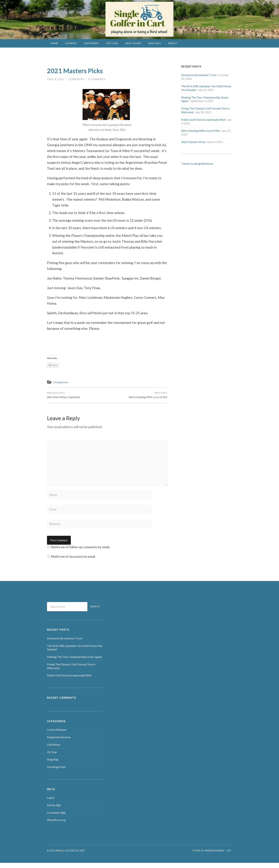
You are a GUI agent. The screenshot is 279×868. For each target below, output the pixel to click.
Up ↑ (230, 856)
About (173, 43)
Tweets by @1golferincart (197, 164)
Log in (51, 803)
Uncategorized (62, 382)
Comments (56, 818)
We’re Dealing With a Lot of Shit (146, 396)
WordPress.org (56, 825)
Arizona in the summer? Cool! (199, 75)
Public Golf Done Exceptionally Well (203, 120)
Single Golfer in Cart (70, 856)
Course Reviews (57, 735)
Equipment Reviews (59, 742)
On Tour (112, 43)
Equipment (92, 43)
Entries (54, 810)
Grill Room (133, 43)
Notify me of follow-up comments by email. (81, 552)
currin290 (77, 79)
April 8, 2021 (56, 79)
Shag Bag (155, 43)
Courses (71, 43)
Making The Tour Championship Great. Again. (75, 662)
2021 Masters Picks (82, 70)
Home (54, 43)
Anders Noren (214, 856)
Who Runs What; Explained (65, 396)
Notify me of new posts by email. (73, 562)
